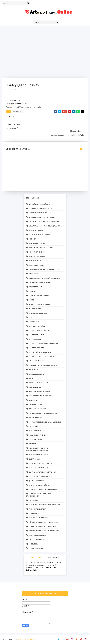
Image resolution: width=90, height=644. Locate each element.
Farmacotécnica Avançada (40, 352)
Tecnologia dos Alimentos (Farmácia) (45, 505)
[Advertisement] (45, 53)
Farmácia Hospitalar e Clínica (41, 357)
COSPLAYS (14, 89)
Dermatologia (35, 309)
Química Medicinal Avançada (41, 477)
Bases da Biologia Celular (39, 235)
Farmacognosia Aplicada (39, 331)
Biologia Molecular (37, 244)
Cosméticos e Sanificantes (40, 283)
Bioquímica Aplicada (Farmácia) (42, 248)
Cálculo (32, 292)
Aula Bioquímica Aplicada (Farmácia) (44, 222)
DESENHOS (33, 300)
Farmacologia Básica (38, 348)
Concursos (33, 274)
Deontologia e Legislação (39, 305)
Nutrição (33, 400)
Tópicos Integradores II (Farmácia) (43, 527)
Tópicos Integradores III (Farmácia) (44, 531)
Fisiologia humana (37, 361)
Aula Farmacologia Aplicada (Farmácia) (45, 226)
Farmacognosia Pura (38, 335)
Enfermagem (34, 322)
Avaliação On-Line (36, 231)
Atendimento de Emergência (40, 209)
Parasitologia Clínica (38, 435)
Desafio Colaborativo (38, 313)
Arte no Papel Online (26, 639)
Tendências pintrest (37, 509)
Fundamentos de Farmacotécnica (43, 366)
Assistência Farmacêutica (40, 204)
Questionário (34, 459)
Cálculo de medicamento (39, 296)
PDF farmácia (34, 427)
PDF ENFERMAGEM (35, 418)
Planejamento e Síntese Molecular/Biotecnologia (37, 449)
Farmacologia (35, 339)
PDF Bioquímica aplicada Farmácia (43, 413)
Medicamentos (35, 387)
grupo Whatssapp (36, 540)
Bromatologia (35, 261)
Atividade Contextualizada (40, 213)
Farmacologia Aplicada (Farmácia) (43, 344)
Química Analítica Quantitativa (42, 472)
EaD (30, 318)
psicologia (33, 544)
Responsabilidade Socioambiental (43, 490)
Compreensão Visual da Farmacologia (45, 270)
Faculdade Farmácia (37, 326)
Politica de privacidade (36, 559)
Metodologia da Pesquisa (39, 392)
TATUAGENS (33, 501)
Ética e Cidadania (36, 549)
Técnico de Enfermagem (38, 518)
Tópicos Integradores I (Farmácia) (43, 522)
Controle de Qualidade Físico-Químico (45, 278)
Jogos (31, 379)
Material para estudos (38, 383)
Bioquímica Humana (37, 257)
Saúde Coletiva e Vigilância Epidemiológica (39, 495)
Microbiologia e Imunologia (41, 396)
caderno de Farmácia (37, 535)
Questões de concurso (38, 468)
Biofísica (32, 239)
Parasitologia (35, 431)
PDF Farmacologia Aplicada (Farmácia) (45, 422)
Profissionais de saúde (38, 455)
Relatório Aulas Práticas (39, 485)
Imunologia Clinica (37, 374)
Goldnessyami (21, 104)
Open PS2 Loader (35, 405)
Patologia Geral (36, 440)
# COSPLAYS (18, 112)
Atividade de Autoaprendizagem (42, 217)
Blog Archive (54, 558)
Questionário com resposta (41, 464)
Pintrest (32, 444)
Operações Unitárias (37, 409)
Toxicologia (34, 514)
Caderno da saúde (36, 265)
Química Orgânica (36, 481)
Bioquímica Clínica (36, 252)
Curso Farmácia (35, 287)
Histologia (33, 370)
